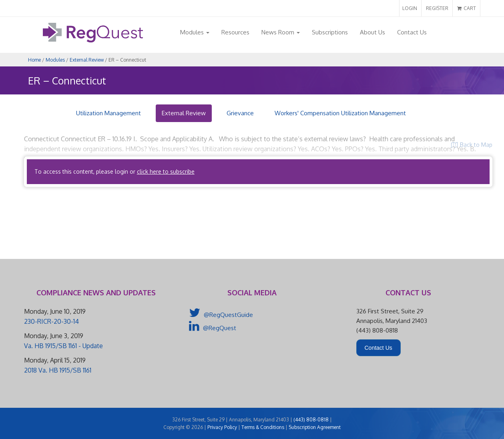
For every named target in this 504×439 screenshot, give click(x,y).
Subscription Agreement (315, 427)
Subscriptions (330, 32)
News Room (281, 32)
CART (467, 8)
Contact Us (412, 32)
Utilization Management (108, 113)
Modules (195, 32)
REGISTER (437, 8)
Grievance (240, 113)
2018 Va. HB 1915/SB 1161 (58, 370)
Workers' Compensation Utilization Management (340, 113)
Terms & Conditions (263, 427)
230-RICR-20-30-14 (51, 321)
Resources (235, 32)
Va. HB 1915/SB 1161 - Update (63, 346)
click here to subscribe (166, 171)
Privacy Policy (222, 427)
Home (34, 60)
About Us (372, 32)
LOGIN (410, 8)
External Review (87, 60)
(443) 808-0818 (311, 420)
